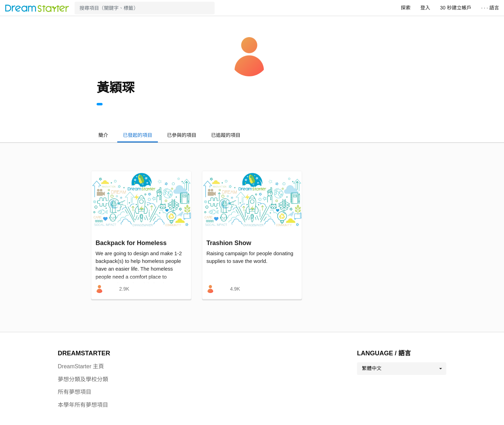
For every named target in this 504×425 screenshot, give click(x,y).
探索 (406, 8)
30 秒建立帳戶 (456, 8)
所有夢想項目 (75, 392)
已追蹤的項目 (226, 135)
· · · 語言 (490, 8)
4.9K (235, 289)
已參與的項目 (182, 135)
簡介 (103, 135)
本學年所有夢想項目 (83, 405)
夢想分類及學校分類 (83, 379)
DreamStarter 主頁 (81, 366)
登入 (425, 8)
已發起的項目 (138, 135)
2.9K (124, 289)
